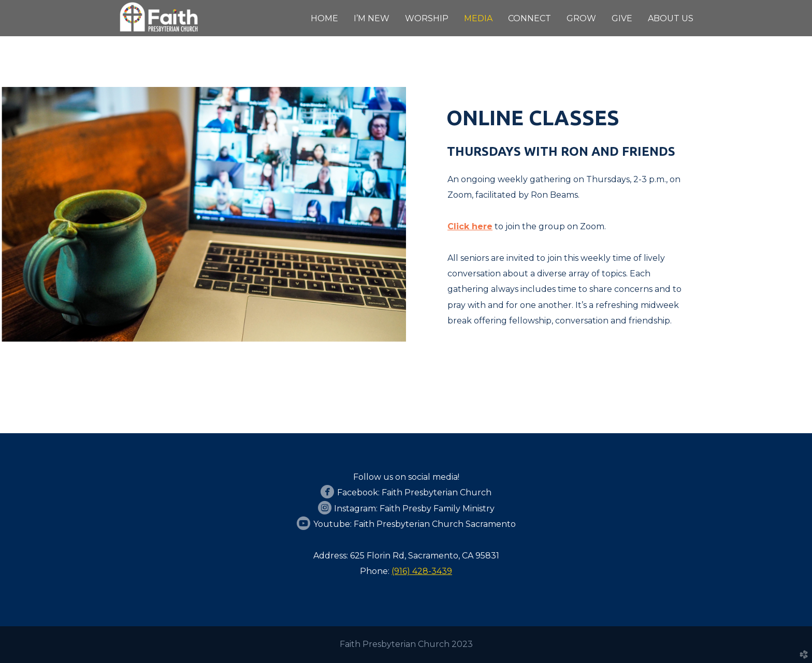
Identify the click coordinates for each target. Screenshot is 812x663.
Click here (470, 226)
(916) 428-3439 (422, 571)
